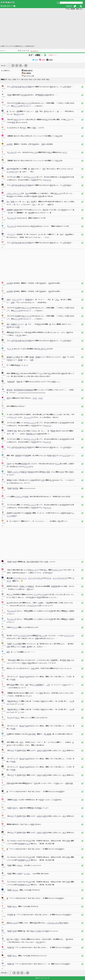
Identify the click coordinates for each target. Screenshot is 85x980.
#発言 (39, 79)
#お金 (26, 79)
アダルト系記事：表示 (74, 9)
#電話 (48, 79)
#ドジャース (24, 51)
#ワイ (19, 79)
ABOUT (69, 6)
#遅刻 (35, 60)
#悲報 (14, 79)
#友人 (10, 79)
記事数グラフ (53, 55)
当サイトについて (42, 978)
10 (26, 65)
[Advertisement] (42, 27)
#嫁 (22, 79)
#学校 (43, 79)
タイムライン (35, 51)
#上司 (34, 79)
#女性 (30, 79)
